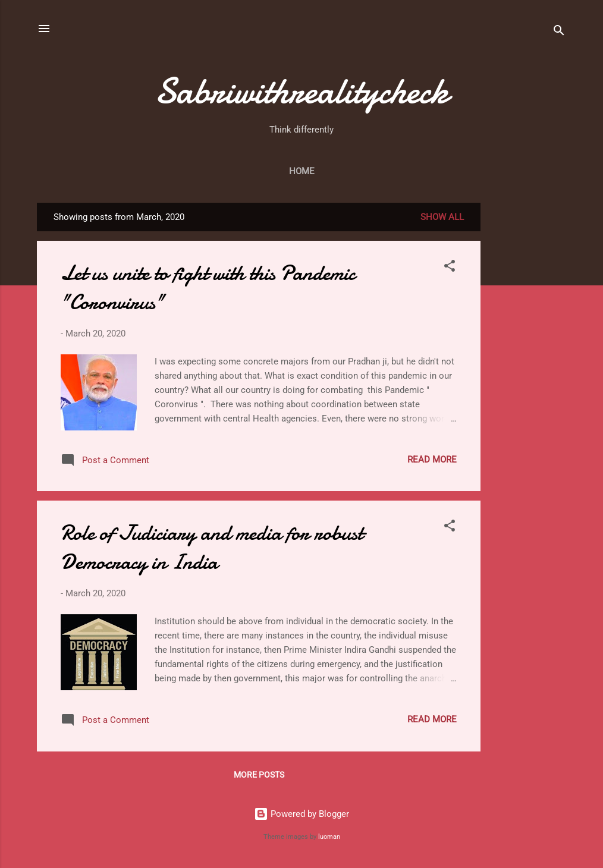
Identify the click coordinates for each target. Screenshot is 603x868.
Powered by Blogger (301, 814)
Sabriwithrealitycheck (301, 91)
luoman (329, 837)
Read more (432, 460)
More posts (259, 775)
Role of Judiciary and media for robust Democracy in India (212, 548)
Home (302, 171)
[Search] (559, 32)
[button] (450, 268)
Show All (442, 217)
